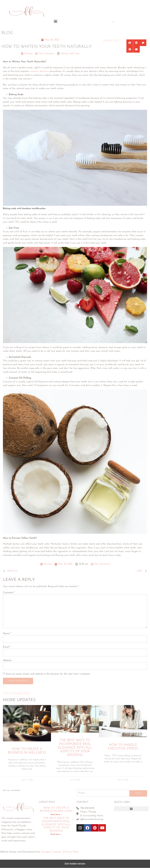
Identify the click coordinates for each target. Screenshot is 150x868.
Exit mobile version (75, 864)
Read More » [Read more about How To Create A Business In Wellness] (56, 815)
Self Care (74, 54)
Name (7, 633)
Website (7, 660)
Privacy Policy (72, 852)
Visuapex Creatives (51, 852)
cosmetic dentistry (39, 71)
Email (7, 647)
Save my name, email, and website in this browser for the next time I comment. (48, 674)
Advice (64, 54)
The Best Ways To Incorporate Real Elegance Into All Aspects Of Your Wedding (75, 748)
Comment (9, 593)
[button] (56, 21)
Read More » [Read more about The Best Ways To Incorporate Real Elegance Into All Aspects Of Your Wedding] (56, 835)
